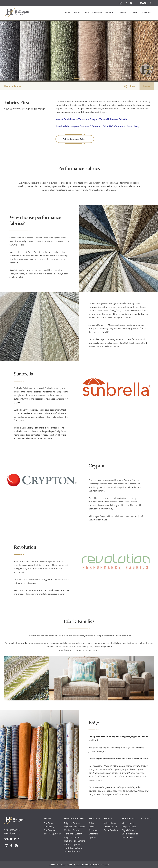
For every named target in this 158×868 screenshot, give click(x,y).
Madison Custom (72, 830)
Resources (147, 13)
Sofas (91, 823)
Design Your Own (93, 13)
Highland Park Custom (75, 827)
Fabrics (123, 13)
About (77, 13)
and (92, 119)
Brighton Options (72, 837)
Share (130, 86)
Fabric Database (111, 830)
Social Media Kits (130, 834)
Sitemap (104, 865)
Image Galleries (129, 827)
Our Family (49, 827)
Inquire (147, 86)
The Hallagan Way (52, 834)
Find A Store (128, 837)
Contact (134, 13)
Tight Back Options (73, 848)
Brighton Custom (72, 823)
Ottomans (93, 834)
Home (68, 13)
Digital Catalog (129, 830)
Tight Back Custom (73, 834)
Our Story (48, 823)
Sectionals (93, 830)
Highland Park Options (75, 841)
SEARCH (145, 3)
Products (111, 13)
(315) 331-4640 (12, 838)
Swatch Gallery (110, 827)
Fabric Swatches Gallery (75, 139)
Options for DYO (72, 851)
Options (92, 837)
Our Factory (49, 830)
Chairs (92, 827)
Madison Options (72, 844)
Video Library (110, 823)
